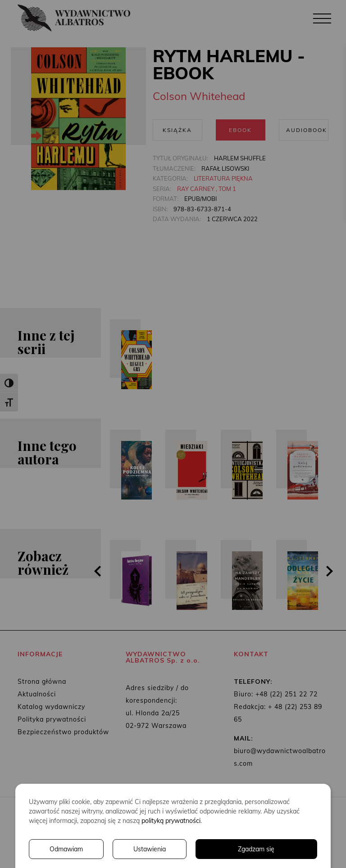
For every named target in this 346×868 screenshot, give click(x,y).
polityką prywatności (171, 821)
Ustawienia (150, 849)
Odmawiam (66, 849)
